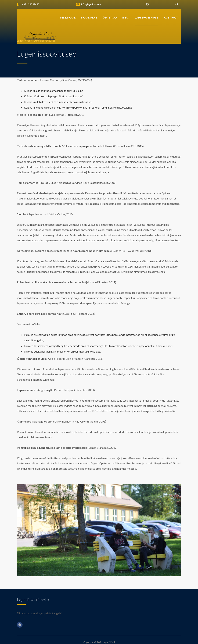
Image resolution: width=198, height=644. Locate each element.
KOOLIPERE (89, 17)
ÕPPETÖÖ (110, 17)
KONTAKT (171, 17)
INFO (126, 17)
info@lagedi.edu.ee (91, 4)
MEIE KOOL (68, 17)
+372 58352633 (31, 4)
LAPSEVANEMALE (146, 17)
